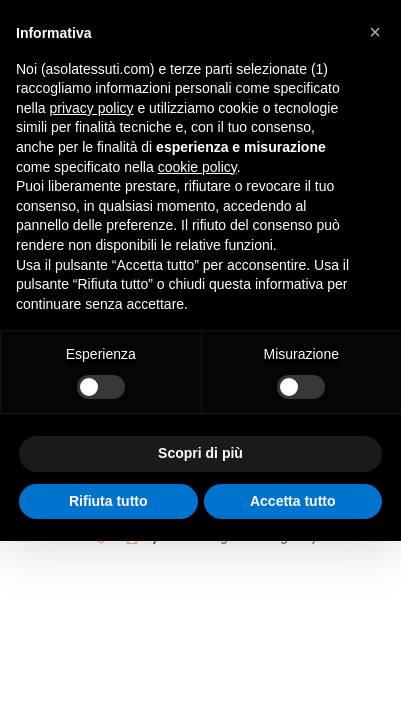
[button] (375, 32)
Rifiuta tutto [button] (108, 501)
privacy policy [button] (91, 108)
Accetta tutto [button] (293, 501)
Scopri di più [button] (200, 453)
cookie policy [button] (197, 167)
